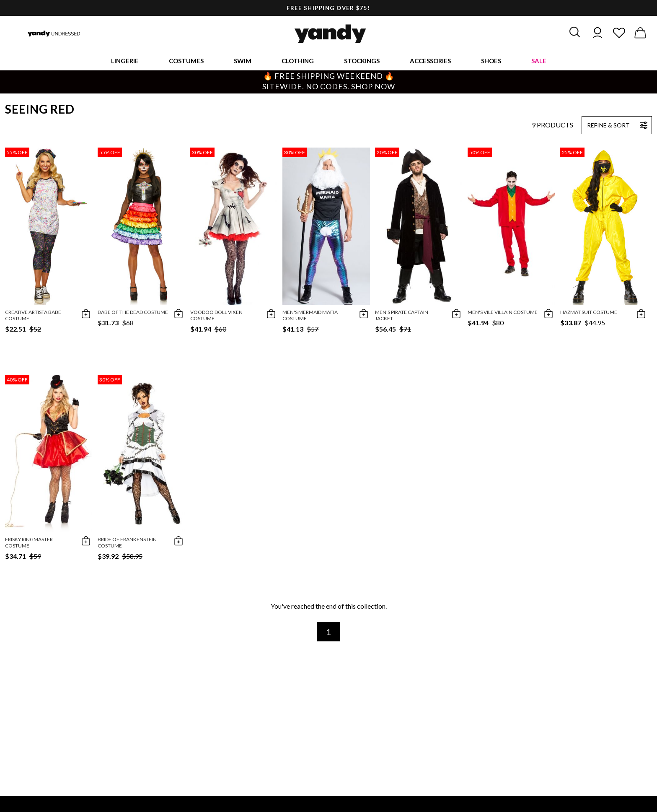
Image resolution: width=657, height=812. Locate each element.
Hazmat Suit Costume (589, 312)
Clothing (298, 61)
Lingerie (125, 61)
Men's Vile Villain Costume (503, 312)
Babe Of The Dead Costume (133, 312)
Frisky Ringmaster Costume (29, 542)
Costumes (186, 61)
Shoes (491, 61)
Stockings (362, 61)
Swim (243, 61)
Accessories (430, 61)
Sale (539, 61)
